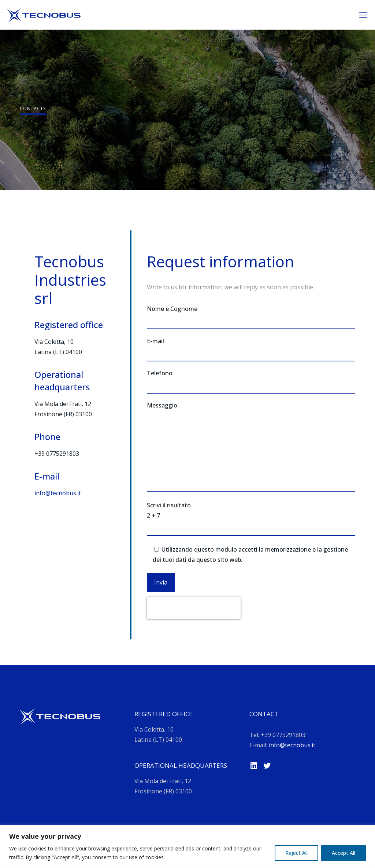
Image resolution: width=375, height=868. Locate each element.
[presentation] (194, 608)
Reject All (296, 853)
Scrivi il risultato (251, 519)
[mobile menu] (363, 15)
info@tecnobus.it (58, 493)
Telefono (251, 381)
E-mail (251, 349)
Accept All (344, 853)
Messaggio (251, 446)
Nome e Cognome (251, 317)
